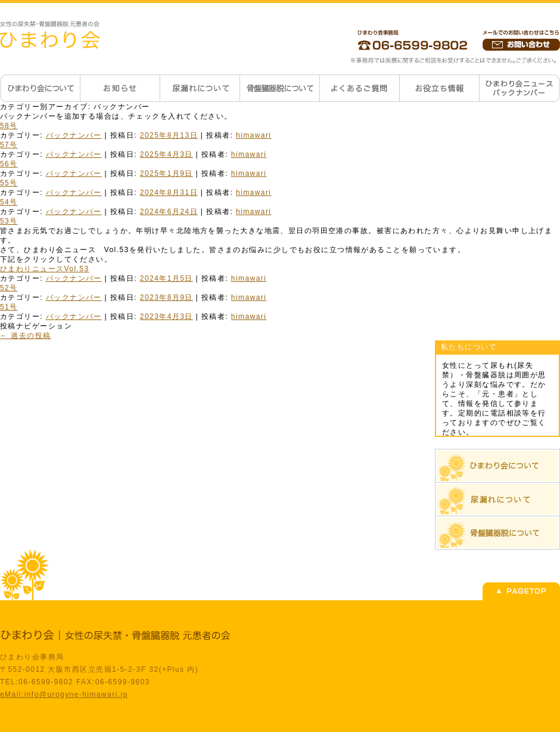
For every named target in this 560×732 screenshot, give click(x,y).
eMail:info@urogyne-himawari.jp (64, 694)
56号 (9, 164)
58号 (9, 126)
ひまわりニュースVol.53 (45, 269)
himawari (254, 135)
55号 (9, 183)
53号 (9, 221)
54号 (9, 202)
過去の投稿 (25, 336)
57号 (9, 145)
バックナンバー (74, 135)
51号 (9, 307)
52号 (9, 288)
